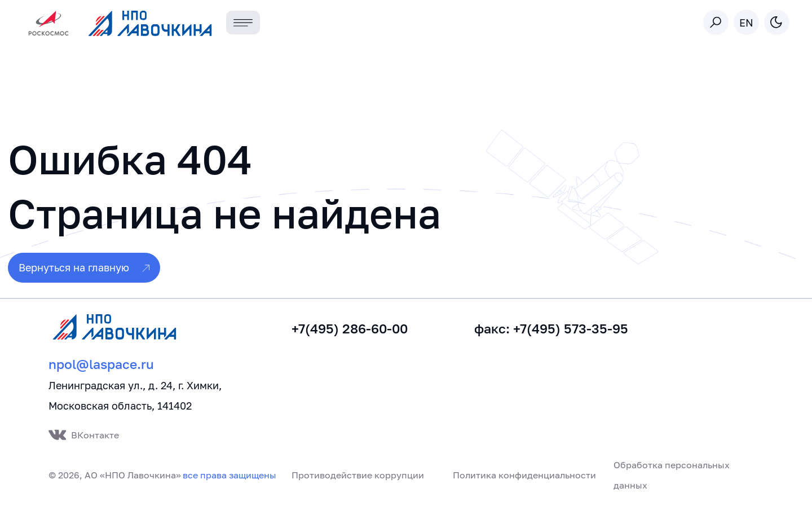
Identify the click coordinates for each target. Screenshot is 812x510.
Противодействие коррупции (358, 475)
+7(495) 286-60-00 (350, 329)
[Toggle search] (716, 22)
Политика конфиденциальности (524, 475)
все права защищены (230, 475)
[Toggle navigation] (243, 23)
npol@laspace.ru (101, 364)
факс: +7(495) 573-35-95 (551, 329)
